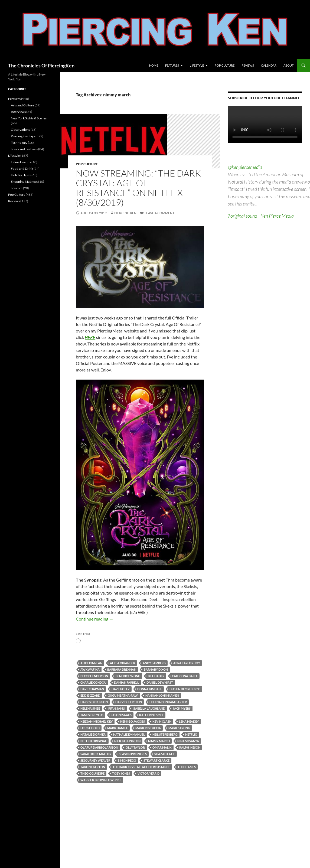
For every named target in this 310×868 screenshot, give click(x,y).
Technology (19, 143)
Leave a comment (159, 213)
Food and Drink (22, 169)
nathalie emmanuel (129, 734)
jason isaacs (121, 715)
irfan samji (116, 708)
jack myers (182, 708)
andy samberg (154, 663)
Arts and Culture (22, 105)
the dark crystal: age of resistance (141, 767)
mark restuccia (148, 728)
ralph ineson (190, 747)
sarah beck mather (96, 754)
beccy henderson (94, 676)
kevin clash (162, 721)
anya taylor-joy (187, 663)
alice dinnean (91, 663)
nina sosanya (188, 741)
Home (154, 65)
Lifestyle (197, 65)
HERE (90, 337)
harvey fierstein (129, 702)
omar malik (162, 747)
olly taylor (135, 747)
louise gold (90, 728)
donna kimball (150, 689)
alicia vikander (123, 663)
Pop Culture (225, 65)
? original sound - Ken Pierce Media (261, 216)
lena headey (189, 721)
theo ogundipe (92, 773)
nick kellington (127, 741)
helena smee (90, 708)
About (288, 65)
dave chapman (92, 689)
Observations (20, 130)
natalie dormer (93, 734)
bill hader (156, 676)
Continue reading (95, 619)
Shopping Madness (24, 182)
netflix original (94, 741)
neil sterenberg (165, 734)
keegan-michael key (97, 721)
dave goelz (121, 689)
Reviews (248, 65)
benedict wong (128, 676)
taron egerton (93, 767)
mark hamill (118, 728)
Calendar (269, 65)
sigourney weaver (95, 760)
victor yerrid (149, 773)
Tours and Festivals (24, 149)
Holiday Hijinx (21, 175)
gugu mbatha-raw (123, 695)
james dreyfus (92, 715)
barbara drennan (122, 669)
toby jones (121, 773)
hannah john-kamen (162, 695)
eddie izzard (90, 695)
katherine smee (151, 715)
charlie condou (93, 682)
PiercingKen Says (23, 136)
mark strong (179, 728)
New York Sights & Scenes (29, 118)
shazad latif (165, 754)
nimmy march (159, 741)
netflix (191, 734)
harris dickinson (94, 702)
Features (172, 65)
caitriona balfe (185, 676)
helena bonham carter (168, 702)
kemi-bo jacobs (133, 721)
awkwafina (90, 669)
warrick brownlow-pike (101, 780)
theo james (187, 767)
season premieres (133, 754)
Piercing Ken (125, 213)
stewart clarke (156, 760)
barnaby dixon (156, 669)
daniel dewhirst (160, 682)
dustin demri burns (185, 689)
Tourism (17, 188)
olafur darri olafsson (99, 747)
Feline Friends (21, 162)
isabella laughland (149, 708)
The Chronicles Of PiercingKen (41, 66)
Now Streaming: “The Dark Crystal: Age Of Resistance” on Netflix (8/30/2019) (138, 188)
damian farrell (126, 682)
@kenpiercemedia (245, 167)
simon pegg (127, 760)
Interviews (18, 112)
